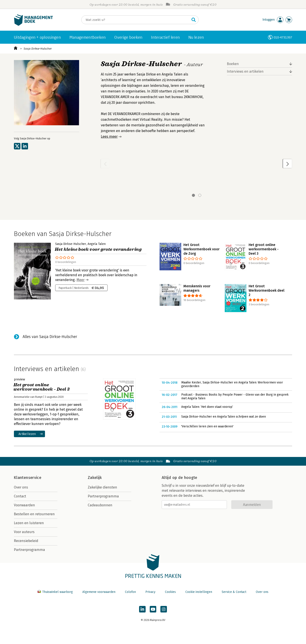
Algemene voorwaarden (99, 592)
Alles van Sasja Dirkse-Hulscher (50, 337)
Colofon (130, 592)
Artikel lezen (27, 434)
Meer (81, 280)
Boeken (233, 64)
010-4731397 (283, 37)
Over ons (21, 487)
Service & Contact (234, 592)
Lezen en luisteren (29, 523)
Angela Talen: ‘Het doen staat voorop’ (207, 407)
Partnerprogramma (29, 550)
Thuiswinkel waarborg (56, 592)
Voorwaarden (24, 505)
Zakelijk (95, 478)
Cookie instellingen (199, 592)
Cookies (170, 592)
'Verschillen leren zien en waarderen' (207, 426)
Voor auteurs (24, 532)
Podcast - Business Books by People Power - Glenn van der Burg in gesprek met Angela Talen (235, 397)
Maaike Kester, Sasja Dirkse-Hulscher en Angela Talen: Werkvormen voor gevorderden (232, 384)
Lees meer (109, 136)
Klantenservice (28, 478)
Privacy (150, 592)
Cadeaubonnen (100, 505)
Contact (20, 496)
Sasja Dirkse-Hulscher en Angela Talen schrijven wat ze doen (224, 417)
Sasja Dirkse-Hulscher (38, 49)
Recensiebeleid (26, 541)
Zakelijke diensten (102, 487)
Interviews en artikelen (245, 71)
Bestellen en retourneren (34, 514)
